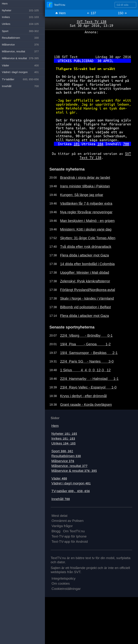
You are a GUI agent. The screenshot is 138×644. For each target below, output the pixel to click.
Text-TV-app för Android (70, 542)
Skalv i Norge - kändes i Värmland (87, 298)
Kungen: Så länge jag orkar (82, 195)
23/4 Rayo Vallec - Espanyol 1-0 (88, 387)
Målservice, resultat (69, 466)
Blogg (56, 531)
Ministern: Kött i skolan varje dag (86, 229)
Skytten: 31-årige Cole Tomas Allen (88, 238)
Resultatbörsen (66, 456)
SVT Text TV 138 (92, 21)
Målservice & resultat (74, 471)
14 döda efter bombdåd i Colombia (87, 264)
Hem (60, 13)
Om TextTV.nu (74, 531)
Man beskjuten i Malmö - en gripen (87, 221)
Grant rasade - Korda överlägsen (86, 405)
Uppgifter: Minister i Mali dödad (85, 273)
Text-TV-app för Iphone (69, 536)
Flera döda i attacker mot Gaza (84, 255)
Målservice (63, 461)
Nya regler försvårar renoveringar (86, 212)
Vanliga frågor (62, 526)
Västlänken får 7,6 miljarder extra (86, 203)
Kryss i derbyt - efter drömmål (83, 396)
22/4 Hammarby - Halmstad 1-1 (89, 379)
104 (100, 144)
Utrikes (64, 443)
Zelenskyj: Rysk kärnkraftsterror (85, 281)
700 (126, 144)
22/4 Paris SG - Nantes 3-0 (87, 361)
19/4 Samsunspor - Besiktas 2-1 (89, 353)
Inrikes (63, 438)
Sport (62, 451)
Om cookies (61, 583)
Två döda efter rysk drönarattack (86, 247)
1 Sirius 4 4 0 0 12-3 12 (85, 370)
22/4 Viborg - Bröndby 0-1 (86, 335)
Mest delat (60, 516)
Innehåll (61, 499)
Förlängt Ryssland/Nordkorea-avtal (88, 290)
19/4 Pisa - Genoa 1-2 (85, 344)
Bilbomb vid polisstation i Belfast (85, 307)
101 (77, 144)
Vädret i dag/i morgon (71, 483)
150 (122, 13)
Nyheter (64, 434)
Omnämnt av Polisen (68, 521)
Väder (59, 478)
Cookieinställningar (66, 589)
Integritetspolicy (64, 578)
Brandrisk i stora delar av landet (85, 178)
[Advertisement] (91, 43)
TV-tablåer (71, 491)
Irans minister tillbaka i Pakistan (85, 186)
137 (91, 13)
